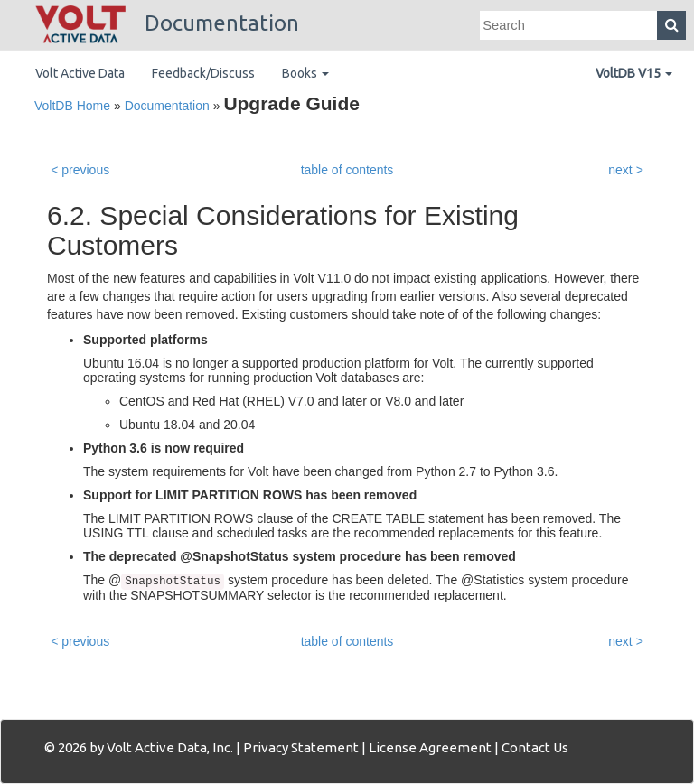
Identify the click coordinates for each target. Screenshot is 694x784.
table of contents (347, 170)
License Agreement (430, 747)
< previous (80, 170)
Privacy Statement (301, 747)
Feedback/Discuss (203, 73)
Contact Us (535, 747)
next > (626, 170)
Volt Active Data (80, 73)
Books (305, 73)
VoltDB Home (72, 106)
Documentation (167, 23)
